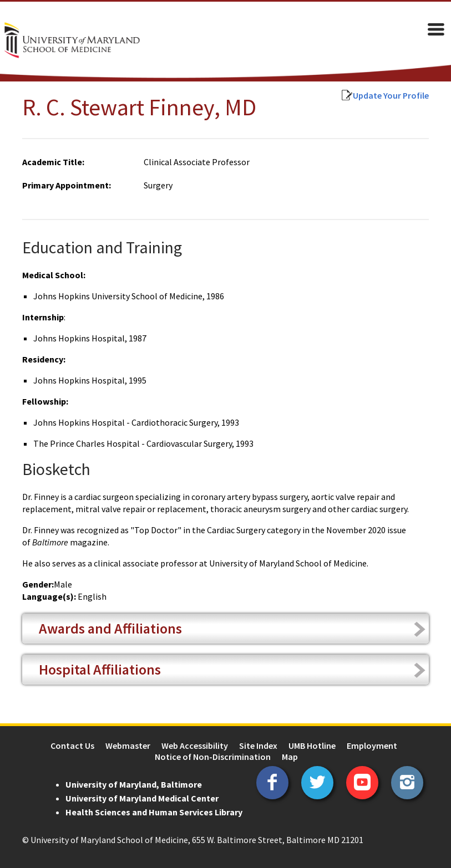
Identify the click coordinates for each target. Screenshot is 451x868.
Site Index (258, 746)
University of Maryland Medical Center (142, 798)
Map (290, 757)
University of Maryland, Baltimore (134, 784)
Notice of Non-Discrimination (213, 757)
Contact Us (72, 746)
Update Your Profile (391, 95)
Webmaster (128, 746)
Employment (372, 746)
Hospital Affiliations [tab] (100, 669)
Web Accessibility (195, 746)
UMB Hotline (312, 746)
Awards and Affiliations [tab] (110, 628)
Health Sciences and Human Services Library (154, 812)
